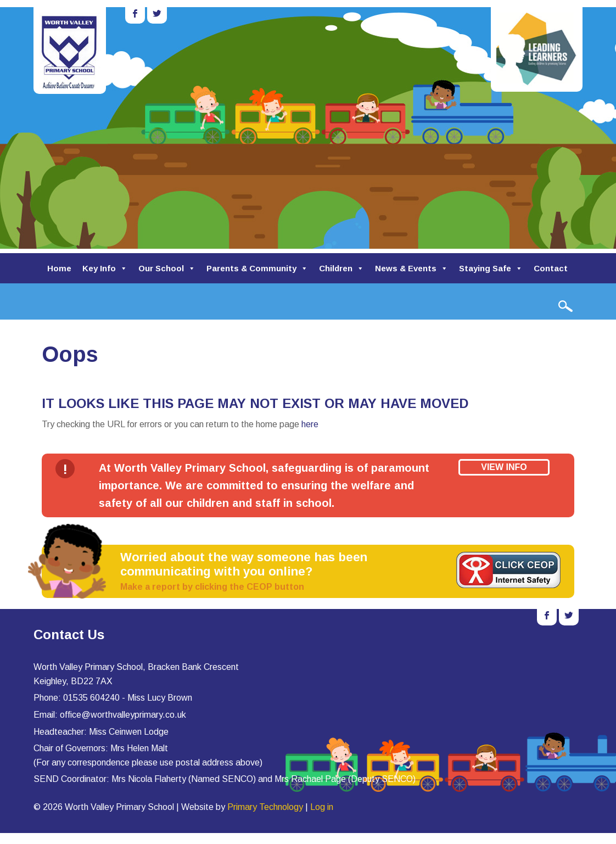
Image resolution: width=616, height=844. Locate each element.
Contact (551, 268)
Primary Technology (265, 807)
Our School (167, 268)
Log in (322, 807)
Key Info (105, 268)
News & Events (411, 268)
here (310, 424)
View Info (504, 467)
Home (59, 268)
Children (341, 268)
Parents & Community (257, 268)
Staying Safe (491, 268)
